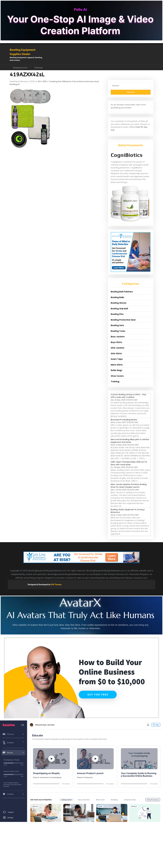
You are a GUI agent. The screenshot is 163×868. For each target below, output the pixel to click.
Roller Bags (116, 370)
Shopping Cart (20, 68)
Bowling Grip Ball (119, 309)
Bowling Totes (118, 331)
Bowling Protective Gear (123, 320)
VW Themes (56, 584)
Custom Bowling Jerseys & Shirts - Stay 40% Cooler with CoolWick (129, 396)
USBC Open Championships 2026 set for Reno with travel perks (129, 463)
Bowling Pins (117, 314)
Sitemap (39, 68)
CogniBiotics (127, 155)
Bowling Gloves (119, 303)
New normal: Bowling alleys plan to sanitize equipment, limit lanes (130, 441)
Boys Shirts (116, 342)
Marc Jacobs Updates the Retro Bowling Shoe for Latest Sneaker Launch (129, 486)
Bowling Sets (117, 325)
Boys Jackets (118, 337)
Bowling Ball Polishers (122, 292)
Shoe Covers (117, 376)
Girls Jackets (118, 348)
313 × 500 (42, 81)
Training (115, 382)
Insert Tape (117, 359)
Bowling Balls (117, 297)
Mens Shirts (117, 365)
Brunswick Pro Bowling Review (124, 420)
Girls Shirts (116, 354)
